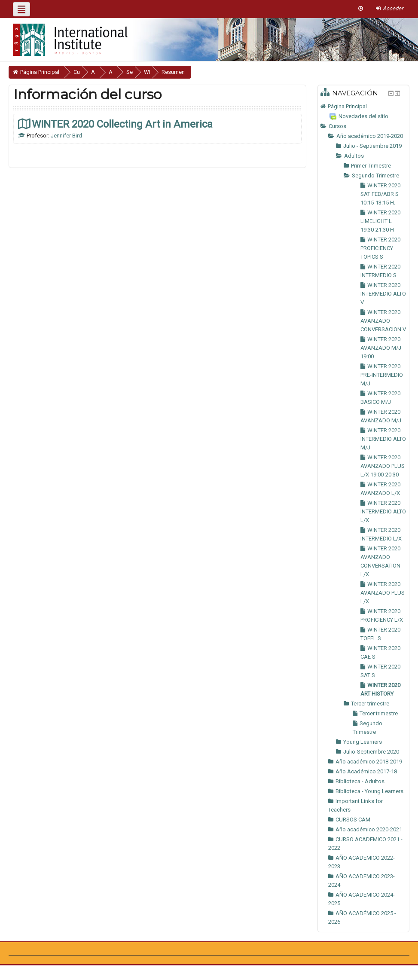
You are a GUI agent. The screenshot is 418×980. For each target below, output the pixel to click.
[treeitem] (363, 107)
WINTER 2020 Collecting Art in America (122, 124)
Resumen (198, 72)
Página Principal (347, 106)
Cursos (337, 126)
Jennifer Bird (66, 136)
